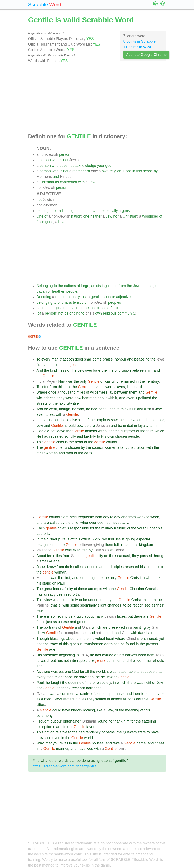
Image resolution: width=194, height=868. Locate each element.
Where (42, 392)
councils (56, 517)
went (53, 409)
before (90, 426)
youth (142, 528)
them (133, 392)
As (39, 672)
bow (80, 426)
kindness (153, 567)
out (53, 721)
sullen (78, 567)
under (152, 528)
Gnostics (152, 589)
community (126, 313)
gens (126, 211)
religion (115, 171)
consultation (136, 447)
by (156, 171)
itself (77, 403)
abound (72, 639)
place (74, 308)
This (40, 442)
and (56, 177)
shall (88, 359)
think (125, 409)
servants (98, 387)
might (59, 677)
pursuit (64, 539)
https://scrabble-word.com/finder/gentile (65, 766)
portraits (51, 627)
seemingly (88, 605)
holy (62, 403)
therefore (140, 694)
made (58, 727)
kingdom (146, 545)
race (59, 297)
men (69, 453)
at (78, 286)
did (47, 431)
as (57, 182)
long (91, 578)
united (128, 426)
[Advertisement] (97, 98)
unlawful (139, 409)
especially (110, 211)
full (116, 545)
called (55, 523)
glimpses (128, 431)
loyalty (143, 426)
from (122, 286)
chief (60, 442)
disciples (77, 420)
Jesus (120, 539)
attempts (95, 589)
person (65, 154)
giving (131, 539)
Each (41, 528)
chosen (121, 436)
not (66, 160)
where (120, 639)
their (68, 567)
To (39, 359)
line (111, 370)
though (65, 409)
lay (111, 392)
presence (50, 655)
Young (102, 721)
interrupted (79, 660)
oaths (110, 732)
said (81, 409)
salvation (86, 677)
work (96, 539)
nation (82, 211)
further (52, 539)
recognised (141, 605)
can (117, 644)
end (40, 666)
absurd (136, 387)
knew (51, 567)
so (67, 436)
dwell (64, 743)
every (46, 359)
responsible (80, 528)
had (94, 409)
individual (97, 639)
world (100, 672)
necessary (120, 523)
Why (40, 743)
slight (102, 605)
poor (160, 420)
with (81, 182)
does (63, 166)
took (157, 578)
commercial (70, 694)
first (39, 365)
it (116, 398)
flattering (149, 721)
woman (60, 572)
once (52, 392)
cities (41, 705)
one (86, 216)
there (138, 616)
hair (149, 633)
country (74, 297)
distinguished (107, 286)
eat (52, 414)
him (150, 370)
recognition (46, 545)
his (160, 528)
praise (108, 359)
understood (97, 600)
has (39, 594)
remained (127, 381)
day (106, 517)
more (65, 600)
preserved (117, 627)
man (55, 359)
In (38, 420)
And (40, 370)
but (130, 616)
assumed (44, 699)
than (152, 600)
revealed (56, 436)
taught (56, 683)
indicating (66, 211)
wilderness (99, 392)
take (116, 743)
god (108, 166)
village (54, 561)
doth (70, 359)
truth (150, 431)
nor (116, 216)
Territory (152, 381)
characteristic (73, 302)
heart (110, 639)
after (121, 447)
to (51, 211)
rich (145, 420)
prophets (103, 420)
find (111, 539)
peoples (115, 302)
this (139, 171)
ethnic (148, 286)
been (102, 409)
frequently (86, 517)
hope (69, 677)
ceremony (44, 716)
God (40, 431)
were (109, 387)
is (61, 160)
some (115, 431)
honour (120, 359)
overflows (93, 370)
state (142, 732)
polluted (145, 398)
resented (132, 567)
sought (44, 721)
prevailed (44, 738)
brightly (90, 436)
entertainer (72, 721)
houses (98, 743)
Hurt (62, 381)
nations (70, 286)
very (72, 616)
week (141, 517)
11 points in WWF (138, 47)
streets (42, 403)
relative (61, 732)
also (55, 365)
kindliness (58, 370)
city (69, 403)
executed (80, 550)
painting (139, 627)
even (130, 398)
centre (85, 694)
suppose (148, 672)
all (87, 672)
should (70, 426)
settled (68, 699)
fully (73, 436)
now (78, 398)
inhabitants (99, 308)
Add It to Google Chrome (146, 55)
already (49, 594)
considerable (138, 699)
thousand (68, 392)
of (88, 171)
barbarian (94, 688)
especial (143, 539)
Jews (137, 286)
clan (96, 211)
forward (43, 660)
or (55, 211)
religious (110, 313)
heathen (65, 222)
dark (142, 633)
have (66, 710)
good (79, 359)
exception (44, 727)
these (65, 420)
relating (43, 211)
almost (117, 699)
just (49, 622)
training (120, 528)
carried (108, 655)
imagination (50, 420)
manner (62, 749)
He (39, 436)
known (77, 710)
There (41, 616)
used (127, 171)
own (105, 171)
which (159, 431)
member (79, 171)
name (141, 743)
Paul (61, 583)
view (48, 600)
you (56, 743)
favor (90, 727)
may (156, 694)
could (57, 710)
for (149, 409)
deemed (104, 523)
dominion (114, 660)
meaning (132, 710)
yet (162, 639)
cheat (159, 743)
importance (115, 694)
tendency (93, 732)
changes (114, 605)
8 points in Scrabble (140, 41)
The (40, 447)
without (104, 431)
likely (74, 600)
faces (121, 616)
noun (107, 297)
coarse (63, 622)
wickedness (46, 398)
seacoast (123, 556)
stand (47, 583)
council (112, 442)
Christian (47, 182)
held (73, 517)
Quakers (130, 732)
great (48, 589)
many (99, 616)
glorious (76, 644)
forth (75, 594)
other (41, 453)
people (72, 291)
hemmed (89, 398)
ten (49, 556)
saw (114, 420)
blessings (58, 639)
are (66, 517)
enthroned (149, 639)
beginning (67, 655)
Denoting (44, 297)
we (105, 539)
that (63, 359)
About (41, 556)
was (69, 381)
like (100, 710)
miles (81, 392)
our (59, 721)
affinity (68, 589)
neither (96, 216)
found (130, 644)
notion (49, 732)
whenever (88, 523)
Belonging (45, 286)
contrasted (68, 182)
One (40, 216)
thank (118, 721)
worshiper (150, 216)
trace (54, 644)
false (40, 222)
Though (43, 639)
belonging (44, 302)
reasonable (126, 672)
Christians (139, 600)
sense (148, 171)
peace (139, 359)
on (106, 556)
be (120, 426)
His (104, 436)
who (55, 160)
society (105, 683)
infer (45, 387)
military (107, 528)
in (134, 171)
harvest (131, 655)
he (46, 409)
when (137, 420)
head (79, 442)
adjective (123, 297)
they (61, 398)
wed (90, 749)
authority (43, 534)
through (159, 556)
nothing (89, 710)
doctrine (75, 683)
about (102, 398)
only (83, 381)
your (101, 166)
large (85, 286)
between (139, 370)
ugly (80, 616)
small (44, 561)
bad (82, 732)
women (110, 447)
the (60, 286)
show (41, 633)
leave (61, 431)
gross (82, 622)
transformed (94, 644)
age (52, 649)
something (59, 616)
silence (89, 567)
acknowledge (85, 166)
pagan (42, 291)
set (68, 594)
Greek (74, 688)
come (97, 359)
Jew (92, 182)
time (128, 420)
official (106, 381)
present (152, 644)
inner (57, 589)
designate (57, 308)
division (125, 370)
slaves (120, 387)
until (126, 660)
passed (146, 556)
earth (108, 644)
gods (49, 222)
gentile (96, 297)
